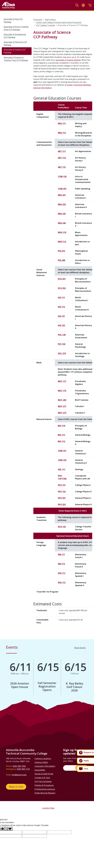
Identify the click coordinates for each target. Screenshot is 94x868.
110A (64, 479)
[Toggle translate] (83, 5)
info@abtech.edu (19, 775)
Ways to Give (16, 787)
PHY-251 (62, 498)
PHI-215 (61, 251)
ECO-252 (62, 288)
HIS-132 (61, 325)
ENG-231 (62, 195)
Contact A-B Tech (42, 778)
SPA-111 (62, 573)
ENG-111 (62, 123)
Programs (38, 20)
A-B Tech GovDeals (43, 781)
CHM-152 (62, 460)
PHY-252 (62, 504)
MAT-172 (62, 391)
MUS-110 (62, 232)
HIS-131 (61, 316)
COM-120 (62, 176)
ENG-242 (62, 223)
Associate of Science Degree (68, 60)
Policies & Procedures (44, 785)
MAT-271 (62, 406)
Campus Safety (41, 762)
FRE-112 (61, 564)
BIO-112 (62, 441)
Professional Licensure (45, 789)
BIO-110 (62, 426)
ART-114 (62, 158)
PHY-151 (62, 485)
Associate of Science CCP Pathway (15, 51)
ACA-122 (62, 527)
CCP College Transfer (46, 25)
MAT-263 (62, 400)
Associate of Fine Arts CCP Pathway (15, 43)
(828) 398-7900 (19, 766)
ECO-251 (62, 279)
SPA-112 (62, 582)
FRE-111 (61, 554)
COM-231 (62, 189)
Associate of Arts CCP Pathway (13, 20)
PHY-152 (62, 492)
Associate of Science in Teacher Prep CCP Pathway (16, 59)
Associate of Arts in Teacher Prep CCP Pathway (16, 28)
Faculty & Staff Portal (44, 774)
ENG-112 (62, 133)
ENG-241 (62, 214)
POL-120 (62, 335)
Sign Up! (82, 768)
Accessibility (40, 770)
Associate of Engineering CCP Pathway (15, 36)
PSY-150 (62, 344)
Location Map (48, 808)
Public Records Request (45, 793)
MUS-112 (62, 242)
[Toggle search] (77, 5)
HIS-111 (61, 297)
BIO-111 (62, 435)
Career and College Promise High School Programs (59, 22)
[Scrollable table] (63, 349)
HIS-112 (61, 307)
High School (50, 20)
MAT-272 (62, 413)
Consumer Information (45, 766)
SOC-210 (62, 353)
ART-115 (62, 167)
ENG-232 (62, 204)
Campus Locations (43, 758)
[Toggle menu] (90, 5)
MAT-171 (62, 381)
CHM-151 (62, 451)
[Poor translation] (9, 829)
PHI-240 (61, 260)
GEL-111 (62, 469)
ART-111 (62, 151)
